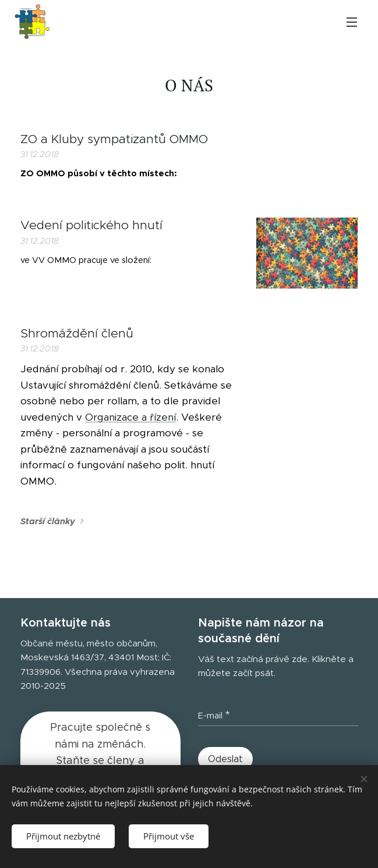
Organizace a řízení (130, 417)
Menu (352, 22)
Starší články (48, 521)
